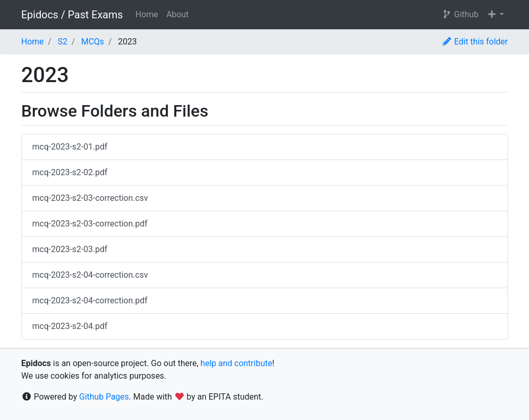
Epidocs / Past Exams (72, 15)
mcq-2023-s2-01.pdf (70, 147)
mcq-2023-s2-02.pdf (70, 172)
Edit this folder (475, 42)
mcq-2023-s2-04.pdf (70, 326)
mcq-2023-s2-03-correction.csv (90, 198)
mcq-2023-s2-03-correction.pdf (90, 224)
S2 (63, 42)
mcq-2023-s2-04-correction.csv (90, 275)
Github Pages (104, 397)
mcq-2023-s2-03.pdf (70, 249)
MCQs (93, 42)
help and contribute (236, 363)
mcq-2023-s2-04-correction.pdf (90, 300)
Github (460, 14)
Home (147, 14)
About (178, 14)
